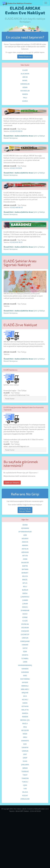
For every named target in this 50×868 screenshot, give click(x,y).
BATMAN (25, 569)
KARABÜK (25, 669)
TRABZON (25, 778)
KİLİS (25, 696)
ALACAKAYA (25, 74)
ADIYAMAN (25, 528)
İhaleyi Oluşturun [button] (25, 56)
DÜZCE (25, 614)
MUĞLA (25, 723)
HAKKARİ (25, 645)
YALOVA (25, 792)
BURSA (25, 593)
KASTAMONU (25, 679)
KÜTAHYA (25, 706)
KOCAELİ (25, 700)
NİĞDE (25, 734)
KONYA (25, 703)
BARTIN (25, 566)
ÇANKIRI (25, 600)
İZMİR (25, 662)
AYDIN (25, 559)
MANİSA (25, 713)
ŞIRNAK (25, 768)
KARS (25, 676)
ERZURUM (25, 628)
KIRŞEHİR (25, 693)
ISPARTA (25, 655)
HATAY (25, 648)
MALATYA (25, 710)
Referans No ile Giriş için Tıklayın (25, 510)
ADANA (25, 525)
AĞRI (25, 535)
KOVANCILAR (25, 91)
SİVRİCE (25, 101)
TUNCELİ (25, 782)
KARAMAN (25, 672)
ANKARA (25, 545)
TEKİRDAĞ (25, 771)
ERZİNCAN (25, 624)
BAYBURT (25, 573)
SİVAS (25, 761)
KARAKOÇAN (25, 84)
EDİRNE (25, 617)
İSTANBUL (25, 658)
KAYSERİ (25, 682)
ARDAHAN (25, 552)
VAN (25, 789)
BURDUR (25, 590)
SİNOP (25, 758)
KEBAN (25, 87)
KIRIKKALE (25, 686)
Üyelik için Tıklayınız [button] (12, 483)
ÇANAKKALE (25, 597)
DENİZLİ (25, 607)
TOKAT (25, 775)
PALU (25, 98)
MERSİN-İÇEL (25, 720)
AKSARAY (25, 538)
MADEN (25, 94)
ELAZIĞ (25, 70)
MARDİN (25, 717)
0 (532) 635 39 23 (16, 242)
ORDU (25, 737)
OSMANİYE (25, 741)
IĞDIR (25, 652)
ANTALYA (25, 549)
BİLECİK (25, 576)
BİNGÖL (25, 580)
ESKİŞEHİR (25, 631)
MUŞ (25, 727)
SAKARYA (25, 747)
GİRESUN (25, 638)
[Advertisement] (25, 843)
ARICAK (25, 77)
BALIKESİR (25, 562)
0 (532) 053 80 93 (16, 131)
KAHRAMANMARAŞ (25, 665)
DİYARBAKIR (25, 610)
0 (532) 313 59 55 (16, 168)
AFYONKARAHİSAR (25, 532)
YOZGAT (25, 795)
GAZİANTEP (25, 634)
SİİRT (25, 754)
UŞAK (25, 785)
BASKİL (25, 80)
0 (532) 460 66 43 (16, 207)
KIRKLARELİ (25, 689)
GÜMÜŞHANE (25, 641)
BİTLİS (25, 583)
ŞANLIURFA (25, 765)
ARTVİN (25, 556)
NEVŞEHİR (25, 730)
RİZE (25, 744)
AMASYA (25, 542)
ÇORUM (25, 604)
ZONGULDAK (25, 799)
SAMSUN (25, 751)
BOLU (25, 586)
